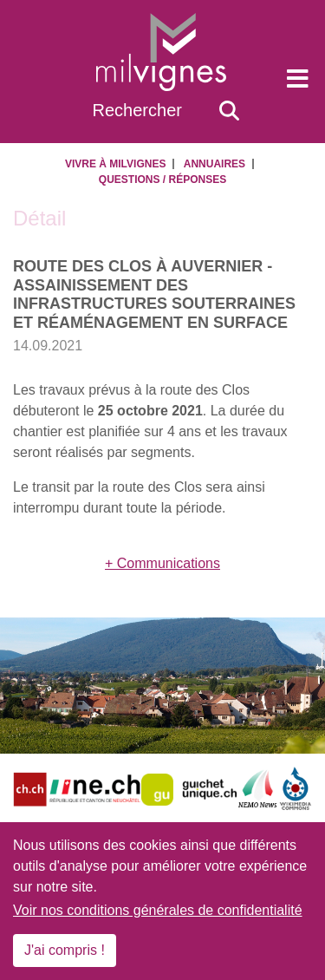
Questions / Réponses (162, 180)
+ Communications (162, 563)
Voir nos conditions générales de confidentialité (158, 910)
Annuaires (214, 164)
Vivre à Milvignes (115, 164)
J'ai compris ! (65, 950)
